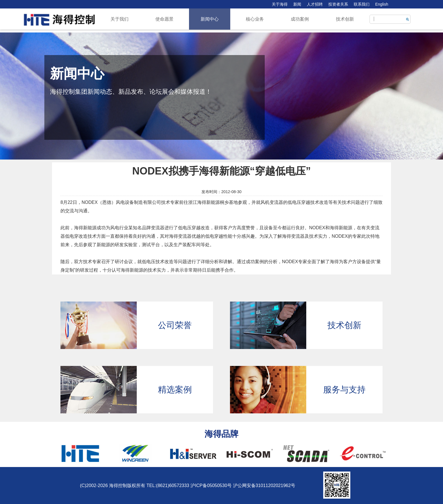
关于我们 (120, 19)
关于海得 (280, 4)
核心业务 (255, 19)
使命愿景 (164, 19)
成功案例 (300, 19)
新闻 (297, 4)
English (382, 4)
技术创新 (345, 19)
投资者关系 (338, 4)
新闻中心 (210, 19)
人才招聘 (315, 4)
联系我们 (362, 4)
